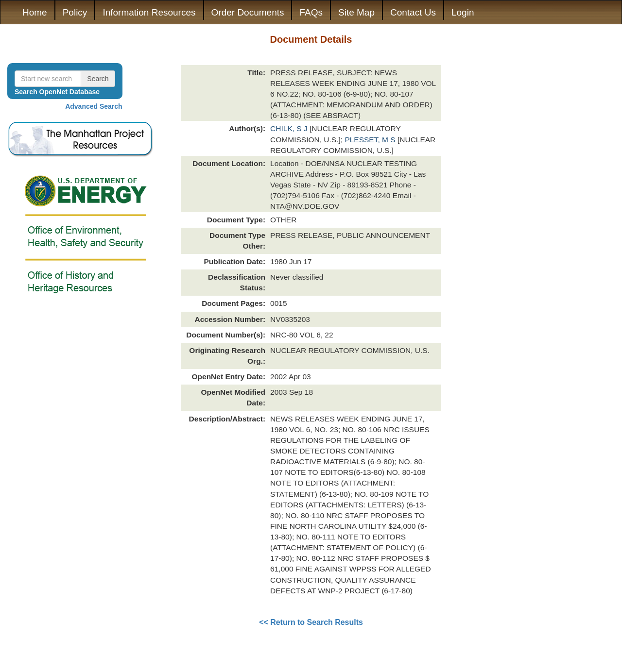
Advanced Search (94, 106)
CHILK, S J (290, 128)
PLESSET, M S (371, 140)
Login (463, 12)
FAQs (311, 12)
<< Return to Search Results (311, 622)
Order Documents (248, 12)
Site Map (356, 12)
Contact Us (413, 12)
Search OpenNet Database (57, 92)
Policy (75, 12)
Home (35, 12)
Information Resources (149, 12)
